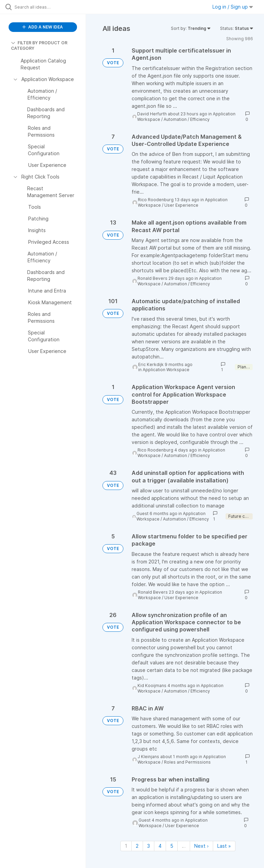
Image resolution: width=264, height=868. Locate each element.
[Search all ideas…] (46, 7)
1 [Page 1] (126, 846)
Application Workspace (166, 370)
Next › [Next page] (201, 846)
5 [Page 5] (172, 846)
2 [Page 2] (137, 846)
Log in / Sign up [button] (233, 7)
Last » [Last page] (224, 846)
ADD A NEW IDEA (43, 27)
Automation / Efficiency (187, 119)
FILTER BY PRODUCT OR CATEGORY (39, 45)
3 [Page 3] (148, 846)
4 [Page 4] (160, 846)
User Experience (181, 205)
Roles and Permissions (187, 762)
